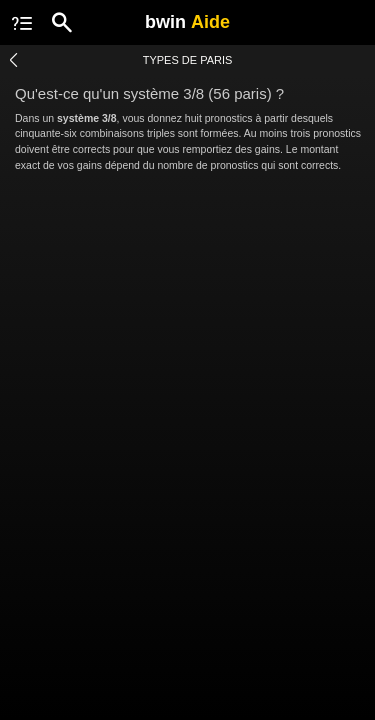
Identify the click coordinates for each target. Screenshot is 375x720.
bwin (187, 22)
